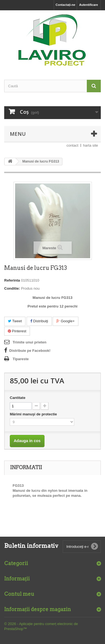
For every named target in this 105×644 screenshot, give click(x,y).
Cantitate (18, 398)
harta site (91, 145)
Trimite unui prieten (30, 342)
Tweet (15, 321)
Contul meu (19, 594)
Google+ (65, 321)
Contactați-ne (65, 5)
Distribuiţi (39, 321)
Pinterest (17, 331)
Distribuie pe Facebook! (30, 351)
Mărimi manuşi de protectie (34, 414)
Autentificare (89, 5)
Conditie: (12, 288)
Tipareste (21, 359)
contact (73, 145)
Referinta (12, 280)
